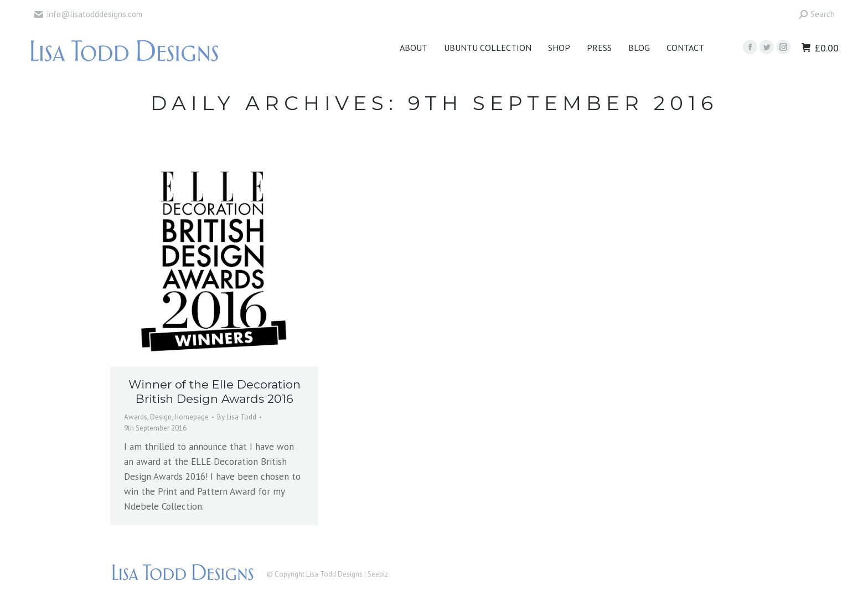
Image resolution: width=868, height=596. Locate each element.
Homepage (192, 417)
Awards (136, 417)
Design (161, 417)
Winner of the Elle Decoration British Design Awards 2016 (215, 392)
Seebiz (378, 574)
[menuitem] (414, 48)
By (237, 417)
